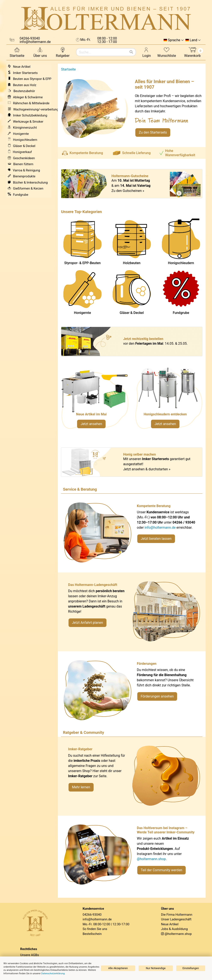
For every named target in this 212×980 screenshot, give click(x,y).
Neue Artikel (170, 924)
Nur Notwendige (156, 968)
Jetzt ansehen (91, 424)
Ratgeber (63, 52)
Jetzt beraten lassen (156, 539)
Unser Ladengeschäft (176, 919)
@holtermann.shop (151, 859)
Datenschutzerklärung (53, 973)
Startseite (17, 52)
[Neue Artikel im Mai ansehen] (95, 400)
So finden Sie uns (95, 929)
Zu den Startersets (153, 132)
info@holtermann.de (160, 528)
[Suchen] (131, 52)
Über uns (40, 52)
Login (147, 52)
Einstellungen (191, 968)
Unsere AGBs (29, 955)
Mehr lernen (81, 787)
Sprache (174, 40)
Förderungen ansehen (157, 696)
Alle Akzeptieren (118, 968)
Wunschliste (167, 52)
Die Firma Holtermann (177, 915)
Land (193, 40)
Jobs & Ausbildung (174, 929)
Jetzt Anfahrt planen (87, 623)
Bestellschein (92, 934)
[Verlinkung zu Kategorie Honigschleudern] (169, 400)
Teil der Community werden (161, 870)
